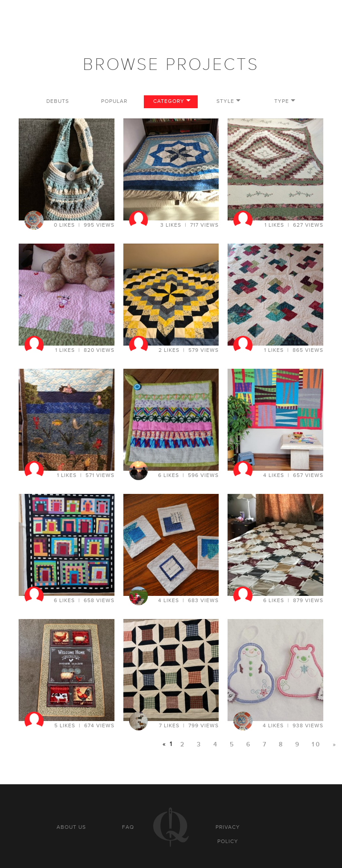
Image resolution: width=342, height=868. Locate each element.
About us (71, 827)
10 (317, 744)
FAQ (128, 827)
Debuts (58, 101)
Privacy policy (228, 834)
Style (225, 101)
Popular (114, 101)
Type (282, 101)
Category (169, 101)
